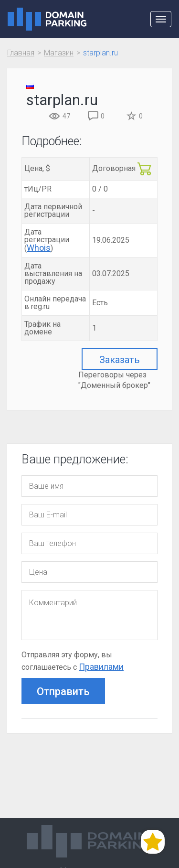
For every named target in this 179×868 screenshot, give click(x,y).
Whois (39, 248)
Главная (21, 53)
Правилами (101, 667)
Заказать (120, 360)
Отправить (63, 691)
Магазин (59, 53)
